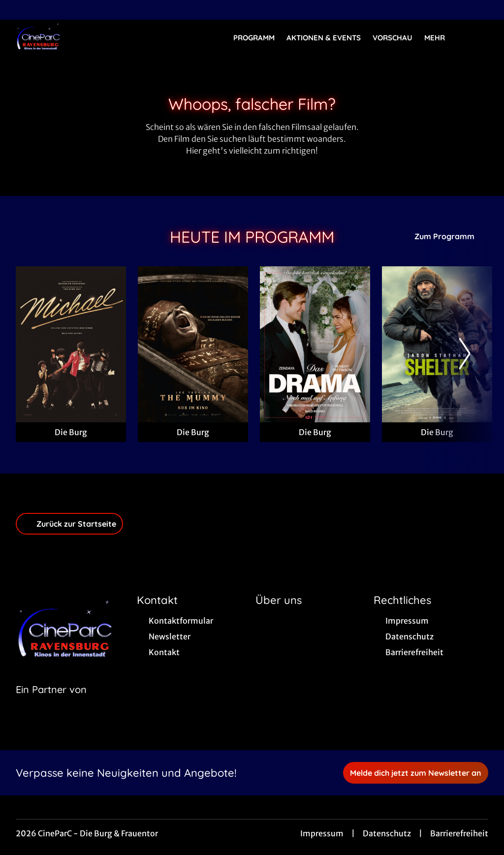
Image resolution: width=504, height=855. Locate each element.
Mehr (441, 38)
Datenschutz (387, 833)
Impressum (322, 833)
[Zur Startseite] (85, 37)
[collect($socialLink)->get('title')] (18, 10)
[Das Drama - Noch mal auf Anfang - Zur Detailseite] (315, 344)
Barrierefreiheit (459, 833)
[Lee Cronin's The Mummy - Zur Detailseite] (193, 344)
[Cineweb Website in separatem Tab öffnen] (51, 702)
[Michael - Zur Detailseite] (71, 344)
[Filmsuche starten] (478, 37)
